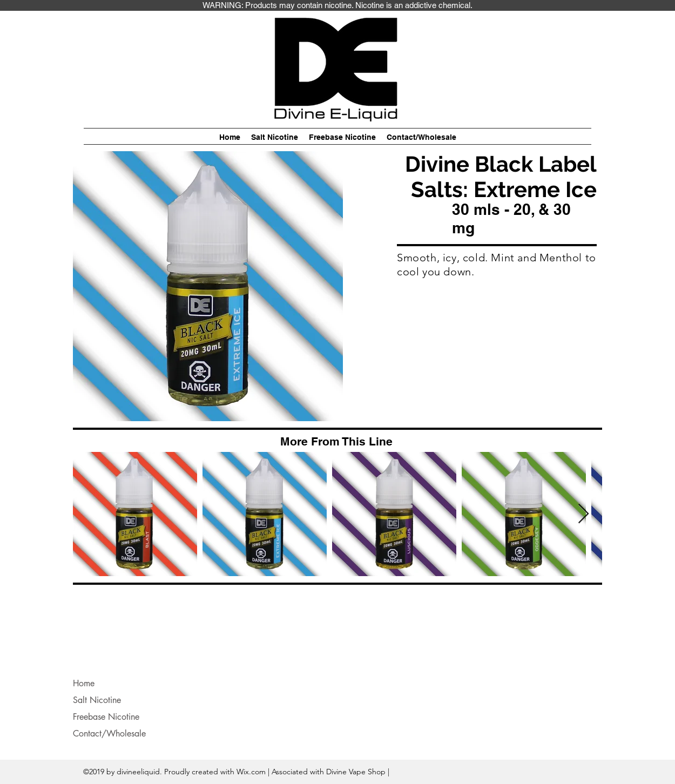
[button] (275, 137)
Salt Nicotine (97, 700)
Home (84, 683)
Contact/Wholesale (109, 734)
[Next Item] (583, 514)
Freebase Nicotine (106, 717)
